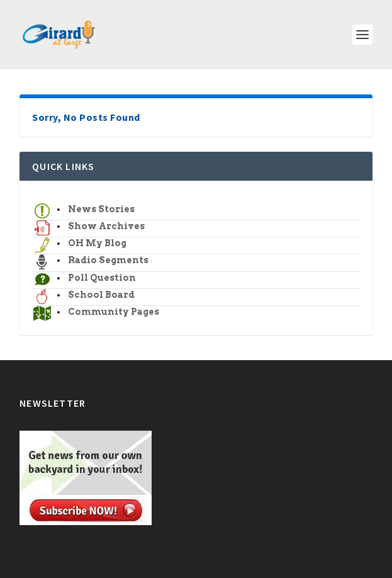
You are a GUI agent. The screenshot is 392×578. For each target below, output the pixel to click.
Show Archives (106, 226)
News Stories (101, 209)
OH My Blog (97, 243)
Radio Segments (108, 260)
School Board (101, 295)
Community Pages (114, 312)
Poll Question (102, 278)
